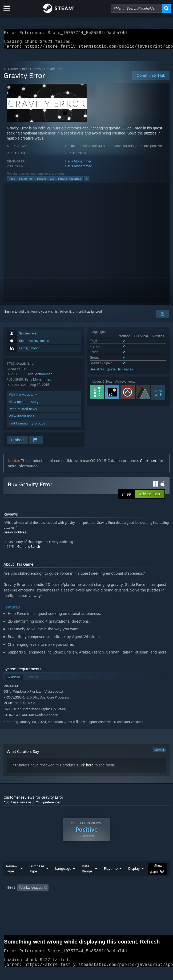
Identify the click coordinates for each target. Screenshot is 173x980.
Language (63, 872)
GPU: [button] (116, 898)
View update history (24, 405)
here (90, 768)
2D (52, 182)
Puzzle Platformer (70, 182)
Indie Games (31, 72)
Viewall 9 (158, 396)
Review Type (12, 872)
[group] (86, 894)
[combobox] (136, 8)
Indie (12, 182)
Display (134, 872)
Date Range (87, 872)
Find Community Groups (27, 426)
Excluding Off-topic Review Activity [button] (84, 891)
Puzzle (41, 182)
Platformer (26, 182)
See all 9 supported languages (111, 373)
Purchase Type (37, 872)
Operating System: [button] (71, 898)
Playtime (111, 872)
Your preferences (48, 805)
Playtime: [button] (125, 891)
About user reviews (17, 805)
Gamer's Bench (29, 550)
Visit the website (23, 398)
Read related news (23, 412)
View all (159, 753)
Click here (149, 464)
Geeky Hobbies (15, 535)
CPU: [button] (98, 898)
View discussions (21, 419)
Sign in (9, 315)
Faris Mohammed (79, 164)
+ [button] (86, 182)
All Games (11, 72)
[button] (150, 497)
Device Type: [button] (140, 898)
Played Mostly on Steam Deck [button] (26, 898)
